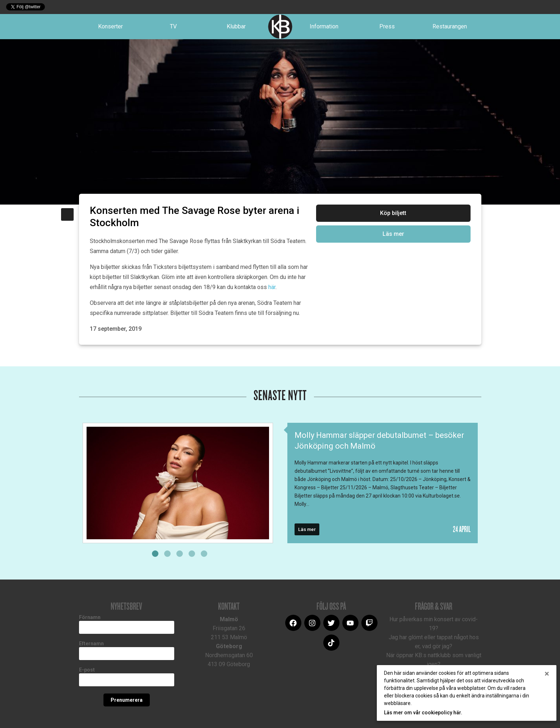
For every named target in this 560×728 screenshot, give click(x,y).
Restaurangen (450, 26)
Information (324, 26)
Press (387, 26)
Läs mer (393, 234)
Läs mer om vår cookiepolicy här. (423, 713)
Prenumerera (127, 700)
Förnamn (90, 617)
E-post (87, 670)
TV (173, 26)
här (272, 287)
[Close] (547, 674)
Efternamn (91, 644)
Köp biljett (393, 213)
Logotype (280, 27)
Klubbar (236, 26)
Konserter (110, 26)
